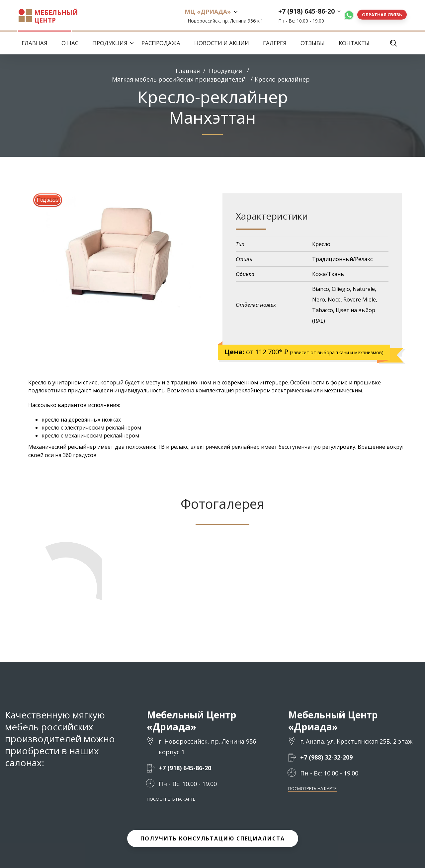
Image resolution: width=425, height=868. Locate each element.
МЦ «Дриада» (208, 12)
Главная (35, 43)
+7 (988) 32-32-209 (326, 758)
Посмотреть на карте (171, 799)
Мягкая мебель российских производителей (179, 79)
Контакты (354, 43)
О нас (70, 43)
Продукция (110, 43)
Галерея (275, 43)
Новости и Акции (222, 43)
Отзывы (313, 43)
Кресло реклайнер (282, 79)
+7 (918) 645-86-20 (306, 11)
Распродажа (161, 43)
